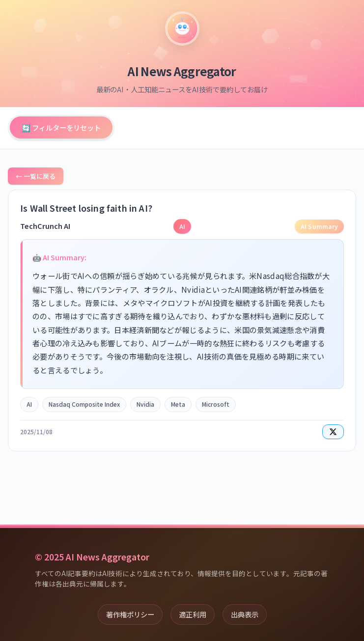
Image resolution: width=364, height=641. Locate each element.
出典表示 (245, 614)
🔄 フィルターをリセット (61, 127)
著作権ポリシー (130, 614)
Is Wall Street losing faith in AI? (86, 208)
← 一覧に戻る (36, 176)
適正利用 (193, 614)
